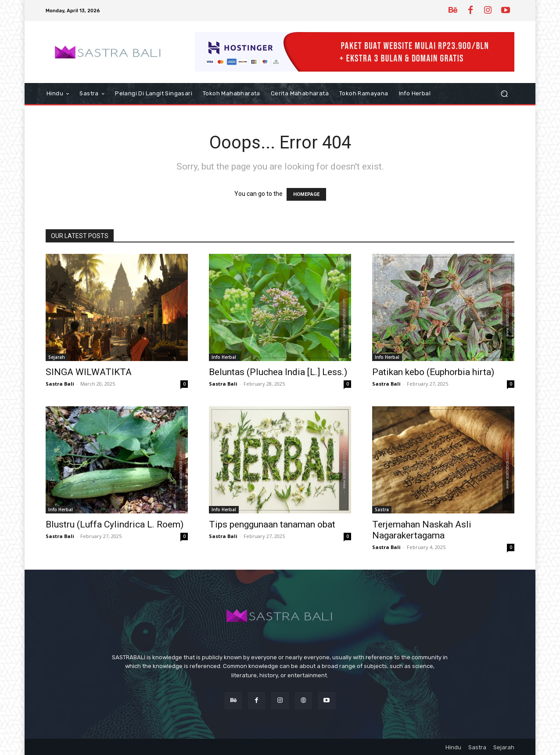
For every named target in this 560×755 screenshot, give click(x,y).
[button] (504, 94)
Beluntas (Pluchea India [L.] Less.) (278, 372)
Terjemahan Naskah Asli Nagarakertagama (422, 530)
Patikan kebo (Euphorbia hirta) (433, 372)
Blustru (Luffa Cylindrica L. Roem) (115, 524)
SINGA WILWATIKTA (89, 372)
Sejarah (57, 357)
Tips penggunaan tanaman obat (272, 524)
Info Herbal (224, 357)
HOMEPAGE (306, 194)
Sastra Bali (60, 384)
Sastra (382, 509)
